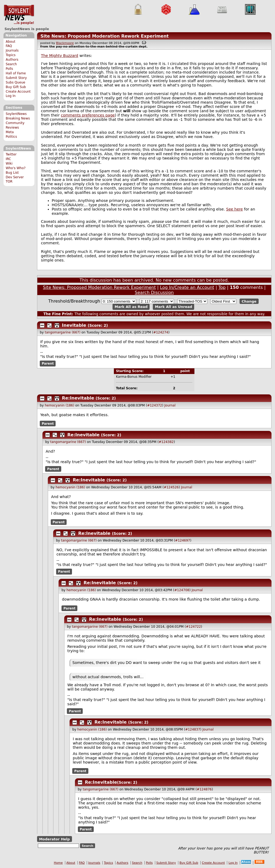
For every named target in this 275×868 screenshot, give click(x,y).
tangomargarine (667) (63, 332)
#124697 (183, 540)
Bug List (12, 173)
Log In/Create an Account (187, 287)
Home (58, 863)
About (10, 42)
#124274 (161, 332)
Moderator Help (54, 839)
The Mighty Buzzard (60, 56)
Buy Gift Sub (16, 87)
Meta (10, 132)
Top (222, 287)
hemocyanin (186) (60, 405)
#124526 (171, 487)
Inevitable (74, 325)
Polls (9, 69)
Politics (11, 137)
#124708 (182, 590)
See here (234, 209)
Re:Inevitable (78, 398)
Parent (48, 364)
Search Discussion (154, 293)
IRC (8, 159)
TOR (9, 181)
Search (11, 64)
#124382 (166, 442)
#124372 (155, 405)
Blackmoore (65, 43)
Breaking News (18, 118)
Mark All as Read (131, 307)
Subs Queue (15, 82)
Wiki (9, 164)
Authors (12, 60)
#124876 (204, 789)
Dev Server (15, 177)
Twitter (11, 154)
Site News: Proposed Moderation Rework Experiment (104, 36)
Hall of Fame (16, 73)
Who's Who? (16, 168)
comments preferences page (88, 115)
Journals (12, 50)
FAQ (9, 46)
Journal (170, 405)
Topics (11, 55)
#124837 (193, 729)
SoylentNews (19, 15)
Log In (11, 96)
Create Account (18, 92)
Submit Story (16, 78)
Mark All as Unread (174, 307)
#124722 (193, 627)
